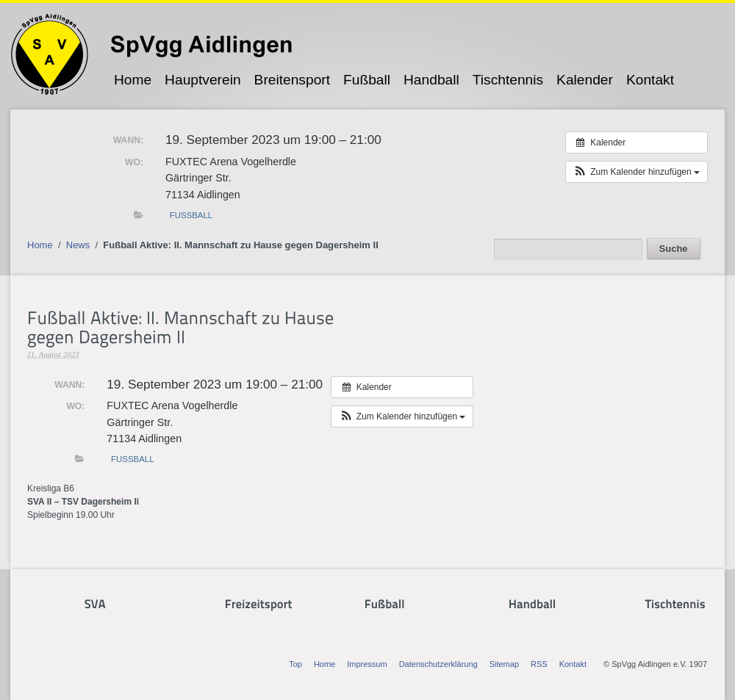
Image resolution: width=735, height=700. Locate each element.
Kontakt (650, 80)
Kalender (585, 80)
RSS (539, 664)
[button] (637, 172)
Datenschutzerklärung (438, 664)
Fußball (367, 80)
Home (133, 80)
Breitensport (292, 80)
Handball (431, 80)
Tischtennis (508, 80)
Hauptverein (202, 80)
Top (295, 664)
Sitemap (504, 664)
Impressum (367, 664)
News (78, 245)
